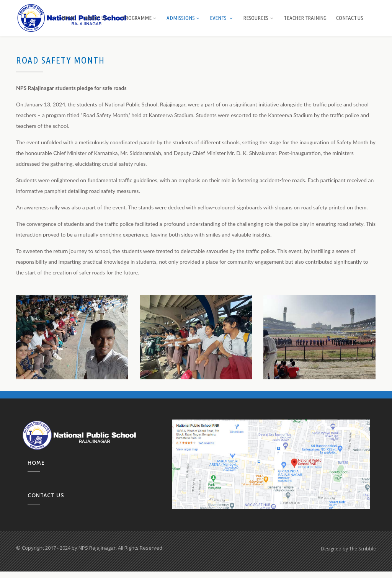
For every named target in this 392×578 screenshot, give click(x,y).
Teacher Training (305, 18)
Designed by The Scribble (348, 549)
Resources (259, 18)
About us (99, 18)
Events (222, 18)
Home (68, 18)
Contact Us (350, 18)
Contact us (46, 495)
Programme (140, 18)
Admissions (183, 18)
